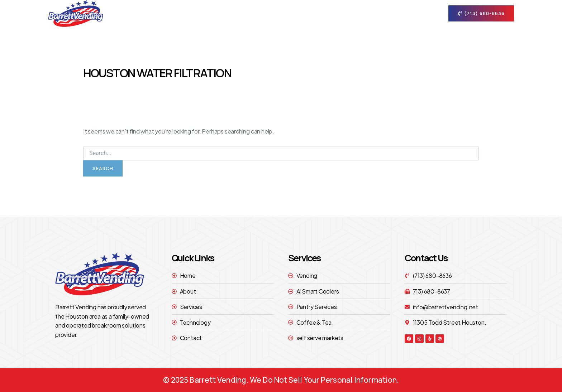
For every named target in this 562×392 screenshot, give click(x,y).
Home (245, 13)
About (280, 13)
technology (368, 13)
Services (323, 13)
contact (414, 13)
